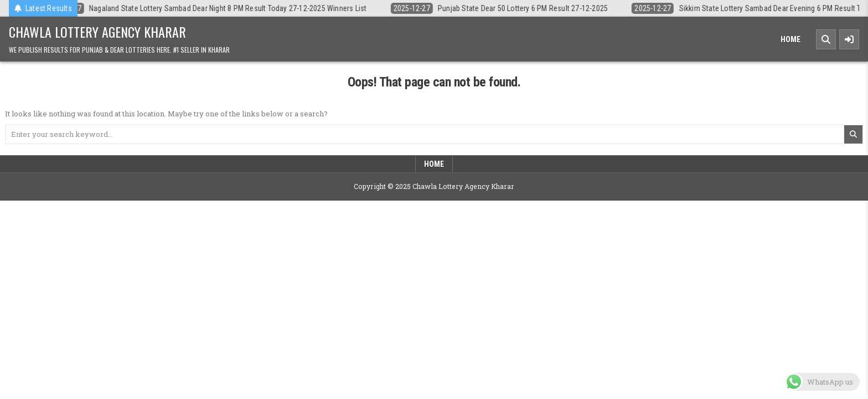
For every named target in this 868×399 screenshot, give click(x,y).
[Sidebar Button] (849, 39)
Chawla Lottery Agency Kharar (97, 32)
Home (790, 39)
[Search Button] (826, 39)
